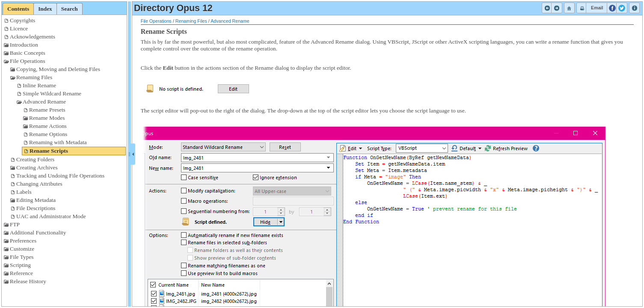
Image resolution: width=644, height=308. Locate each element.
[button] (547, 8)
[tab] (18, 9)
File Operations (156, 21)
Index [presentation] (45, 9)
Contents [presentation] (18, 9)
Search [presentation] (70, 9)
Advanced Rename (230, 21)
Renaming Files (191, 21)
